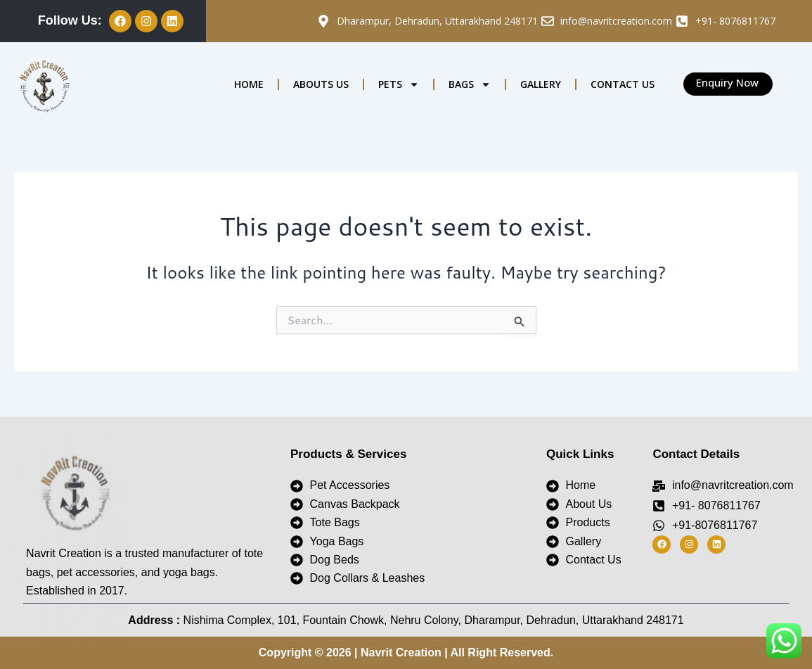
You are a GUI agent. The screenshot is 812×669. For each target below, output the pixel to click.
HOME (249, 84)
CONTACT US (623, 84)
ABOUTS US (321, 84)
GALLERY (541, 84)
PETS (399, 84)
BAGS (470, 84)
